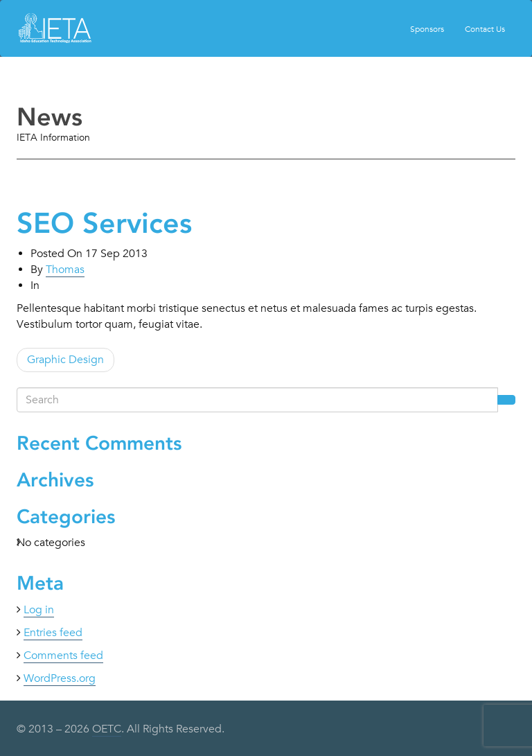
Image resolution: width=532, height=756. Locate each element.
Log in (39, 610)
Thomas (65, 270)
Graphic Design (65, 360)
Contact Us (485, 28)
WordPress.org (60, 678)
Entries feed (53, 633)
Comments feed (63, 656)
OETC (107, 729)
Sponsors (427, 28)
